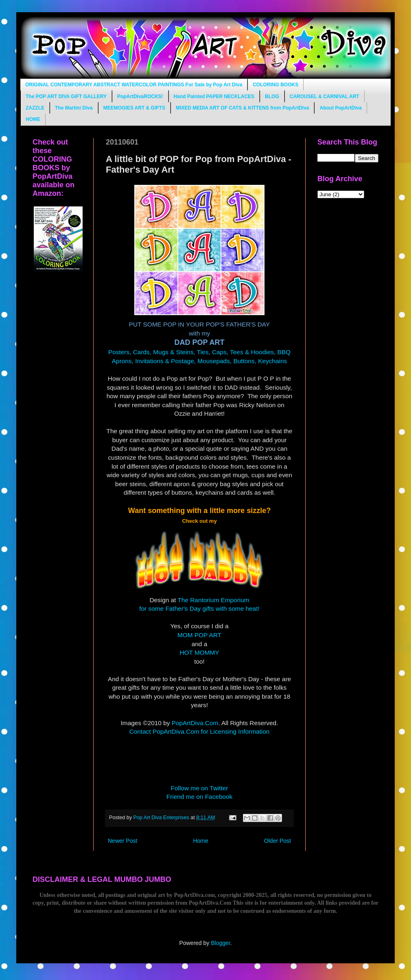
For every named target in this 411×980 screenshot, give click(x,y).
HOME (33, 119)
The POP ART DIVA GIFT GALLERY (66, 96)
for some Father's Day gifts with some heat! (199, 608)
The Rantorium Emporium (213, 600)
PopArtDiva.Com (195, 723)
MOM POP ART (199, 635)
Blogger (220, 943)
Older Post (278, 841)
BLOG (272, 96)
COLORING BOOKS (275, 85)
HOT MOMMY (199, 652)
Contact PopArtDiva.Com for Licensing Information (200, 731)
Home (200, 841)
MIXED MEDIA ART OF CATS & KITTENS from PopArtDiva (243, 108)
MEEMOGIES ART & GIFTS (134, 108)
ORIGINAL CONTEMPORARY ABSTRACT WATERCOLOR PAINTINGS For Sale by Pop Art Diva (134, 85)
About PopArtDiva (340, 108)
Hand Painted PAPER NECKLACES (214, 96)
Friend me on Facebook (200, 797)
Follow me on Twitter (200, 788)
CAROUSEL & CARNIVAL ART (325, 96)
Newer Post (122, 841)
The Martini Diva (74, 108)
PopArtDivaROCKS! (140, 96)
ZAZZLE (35, 108)
